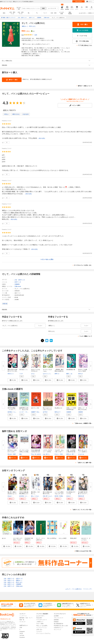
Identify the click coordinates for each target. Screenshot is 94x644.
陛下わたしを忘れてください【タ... (12, 452)
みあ (44, 454)
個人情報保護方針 (59, 624)
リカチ (21, 374)
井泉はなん (63, 454)
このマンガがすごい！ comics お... (47, 452)
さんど (50, 496)
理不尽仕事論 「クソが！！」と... (12, 409)
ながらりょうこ (47, 374)
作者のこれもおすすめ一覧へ (84, 551)
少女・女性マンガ (21, 13)
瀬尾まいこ (25, 26)
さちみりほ (81, 454)
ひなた (37, 496)
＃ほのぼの (26, 114)
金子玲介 (45, 412)
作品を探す (39, 618)
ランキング (22, 622)
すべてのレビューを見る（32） (83, 265)
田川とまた (32, 26)
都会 (21, 454)
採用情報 (56, 620)
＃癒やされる (16, 114)
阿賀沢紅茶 (81, 496)
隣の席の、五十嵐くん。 (36, 493)
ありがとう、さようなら (86, 539)
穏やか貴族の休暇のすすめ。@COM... (47, 494)
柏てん (48, 454)
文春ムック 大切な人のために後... (83, 409)
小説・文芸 (53, 13)
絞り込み (19, 8)
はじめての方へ (83, 13)
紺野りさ (57, 374)
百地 (44, 496)
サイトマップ (57, 630)
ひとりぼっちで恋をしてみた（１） (18, 540)
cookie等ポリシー (59, 628)
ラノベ (45, 13)
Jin (35, 454)
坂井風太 (10, 412)
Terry (32, 454)
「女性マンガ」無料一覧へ (84, 463)
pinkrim (39, 454)
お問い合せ (39, 630)
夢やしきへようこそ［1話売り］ (83, 451)
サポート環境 (40, 624)
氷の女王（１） (24, 370)
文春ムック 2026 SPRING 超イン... (71, 409)
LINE (21, 628)
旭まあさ (10, 454)
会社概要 (56, 616)
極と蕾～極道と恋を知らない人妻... (12, 494)
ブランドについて (59, 618)
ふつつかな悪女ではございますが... (59, 494)
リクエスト (39, 632)
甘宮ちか (80, 374)
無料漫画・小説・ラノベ (26, 618)
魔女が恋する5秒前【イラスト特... (13, 370)
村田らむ (69, 454)
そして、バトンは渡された (40, 539)
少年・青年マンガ (12, 13)
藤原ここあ (69, 374)
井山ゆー (10, 496)
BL (29, 13)
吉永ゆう (69, 496)
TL (37, 13)
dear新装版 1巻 (71, 370)
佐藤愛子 (33, 412)
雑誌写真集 (70, 13)
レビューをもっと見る (47, 259)
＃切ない (6, 114)
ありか (4, 538)
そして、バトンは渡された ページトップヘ (79, 589)
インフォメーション (42, 628)
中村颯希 (61, 496)
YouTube (22, 635)
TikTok (21, 633)
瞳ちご (33, 496)
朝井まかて (58, 412)
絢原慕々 (16, 454)
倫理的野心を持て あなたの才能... (24, 409)
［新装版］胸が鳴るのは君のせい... (59, 371)
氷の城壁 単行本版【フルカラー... (83, 493)
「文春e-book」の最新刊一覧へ (83, 423)
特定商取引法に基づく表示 (61, 626)
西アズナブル (75, 454)
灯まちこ (57, 454)
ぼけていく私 (35, 408)
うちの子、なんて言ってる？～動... (59, 452)
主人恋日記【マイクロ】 (71, 493)
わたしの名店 (63, 538)
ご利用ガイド (91, 13)
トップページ (23, 616)
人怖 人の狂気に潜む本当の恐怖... (71, 452)
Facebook (22, 637)
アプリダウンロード (42, 620)
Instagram (22, 632)
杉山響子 (39, 412)
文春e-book (18, 286)
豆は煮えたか (58, 408)
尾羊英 (56, 496)
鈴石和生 (22, 496)
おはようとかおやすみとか (36, 370)
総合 (4, 13)
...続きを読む (42, 138)
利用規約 (56, 622)
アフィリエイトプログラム (43, 633)
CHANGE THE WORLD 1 (29, 539)
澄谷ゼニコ (11, 374)
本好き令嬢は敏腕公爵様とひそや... (24, 494)
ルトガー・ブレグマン (25, 412)
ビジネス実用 (62, 13)
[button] (13, 380)
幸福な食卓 (73, 538)
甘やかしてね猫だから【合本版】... (83, 371)
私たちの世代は (52, 538)
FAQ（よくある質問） (42, 626)
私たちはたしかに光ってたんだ (47, 409)
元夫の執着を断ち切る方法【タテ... (36, 452)
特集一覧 (22, 620)
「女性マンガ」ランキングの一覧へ (82, 510)
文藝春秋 (17, 284)
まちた (33, 374)
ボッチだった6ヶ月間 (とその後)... (24, 451)
